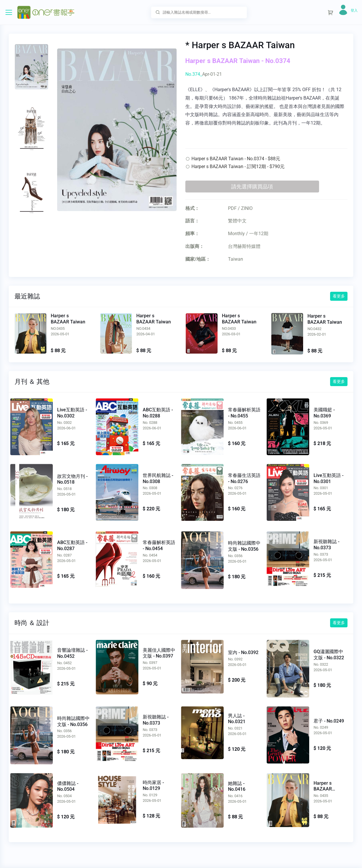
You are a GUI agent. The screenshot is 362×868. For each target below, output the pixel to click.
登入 (354, 10)
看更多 (339, 296)
